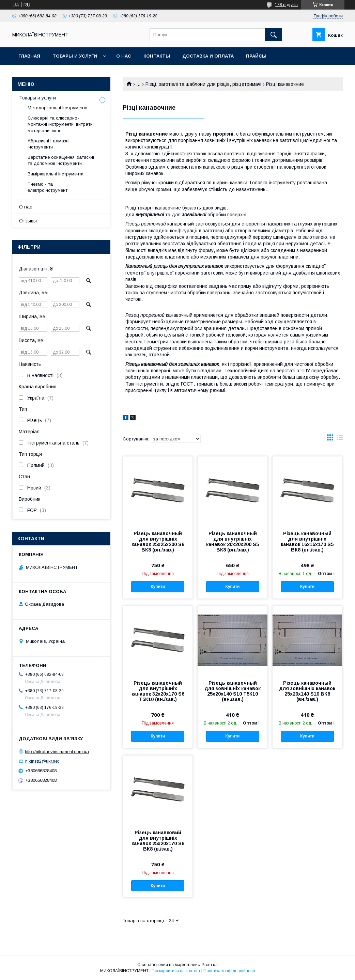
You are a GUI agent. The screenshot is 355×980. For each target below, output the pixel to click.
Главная (29, 56)
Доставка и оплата (208, 56)
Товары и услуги (75, 56)
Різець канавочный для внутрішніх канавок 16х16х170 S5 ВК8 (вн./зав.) (307, 542)
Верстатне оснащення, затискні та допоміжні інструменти (61, 160)
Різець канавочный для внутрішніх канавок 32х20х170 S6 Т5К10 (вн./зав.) (158, 691)
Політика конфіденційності (229, 971)
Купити (158, 587)
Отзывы (28, 221)
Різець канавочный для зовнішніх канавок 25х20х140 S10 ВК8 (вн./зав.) (307, 691)
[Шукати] (274, 35)
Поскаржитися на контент (176, 971)
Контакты (157, 56)
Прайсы (256, 56)
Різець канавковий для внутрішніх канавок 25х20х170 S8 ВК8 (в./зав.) (158, 841)
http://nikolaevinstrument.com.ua (57, 751)
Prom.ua (210, 965)
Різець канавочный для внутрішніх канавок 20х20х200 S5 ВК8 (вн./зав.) (233, 542)
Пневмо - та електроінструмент (48, 187)
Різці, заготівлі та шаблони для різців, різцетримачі (203, 84)
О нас (124, 56)
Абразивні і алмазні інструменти (49, 144)
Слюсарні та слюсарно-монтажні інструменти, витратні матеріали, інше (61, 124)
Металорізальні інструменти (58, 108)
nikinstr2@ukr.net (42, 761)
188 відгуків (286, 5)
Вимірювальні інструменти (56, 174)
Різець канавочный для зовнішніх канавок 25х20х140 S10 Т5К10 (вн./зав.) (233, 691)
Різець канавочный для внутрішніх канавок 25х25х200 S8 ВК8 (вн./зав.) (158, 542)
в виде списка (340, 439)
